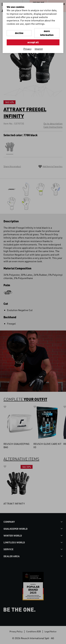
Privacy (27, 49)
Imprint (39, 49)
